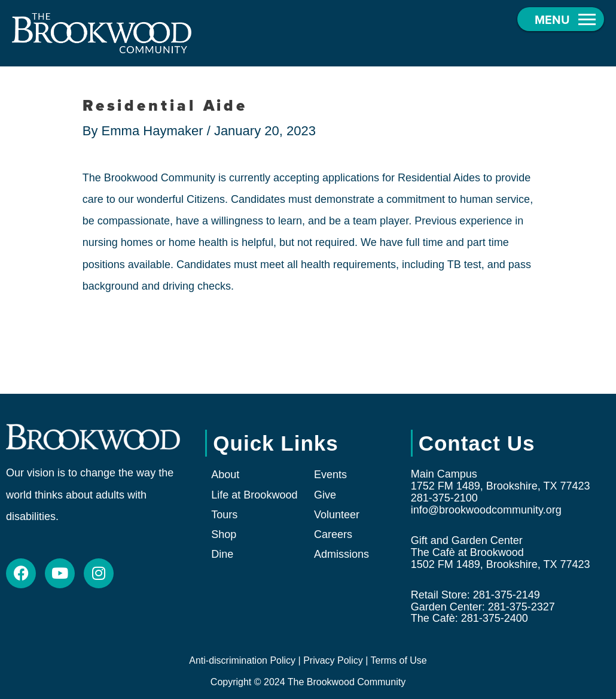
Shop (224, 534)
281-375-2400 (495, 618)
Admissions (341, 554)
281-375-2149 (507, 595)
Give (325, 495)
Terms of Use (398, 660)
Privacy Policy (333, 660)
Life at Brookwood (254, 495)
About (225, 475)
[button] (561, 19)
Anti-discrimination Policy (242, 660)
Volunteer (337, 515)
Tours (224, 515)
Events (330, 475)
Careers (333, 534)
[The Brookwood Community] (102, 33)
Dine (222, 554)
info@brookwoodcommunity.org (486, 510)
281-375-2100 (444, 498)
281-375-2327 (522, 607)
